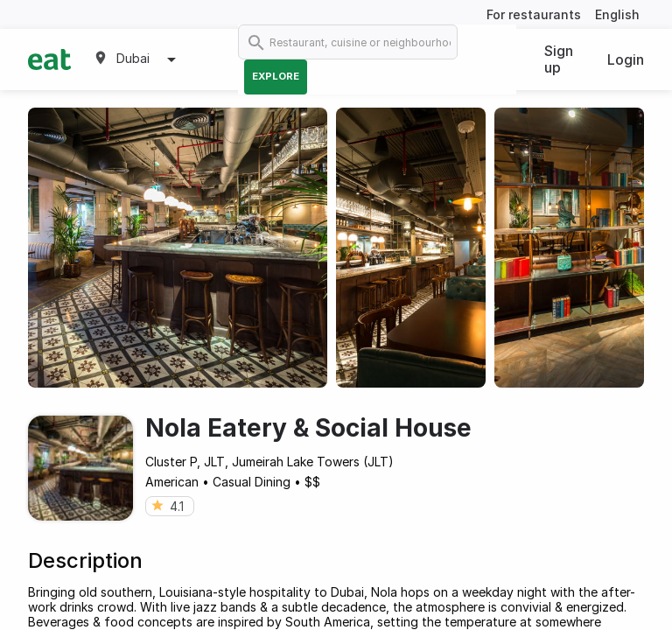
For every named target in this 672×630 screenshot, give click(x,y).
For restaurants (534, 14)
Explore (276, 76)
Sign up (559, 59)
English (617, 14)
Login (626, 59)
